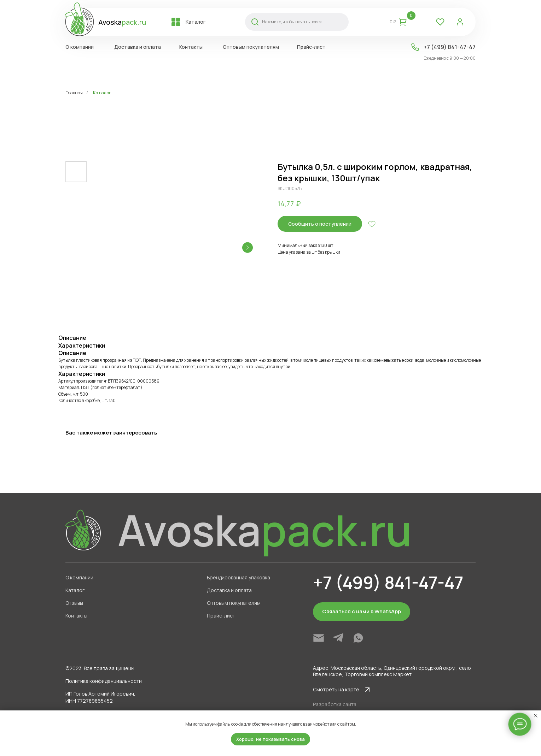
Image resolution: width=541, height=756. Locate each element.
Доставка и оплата (229, 590)
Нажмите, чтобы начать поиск (292, 22)
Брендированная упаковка (238, 577)
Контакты (76, 616)
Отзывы (74, 603)
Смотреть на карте (336, 689)
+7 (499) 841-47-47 (450, 47)
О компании (79, 577)
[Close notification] (536, 716)
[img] (319, 638)
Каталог (102, 93)
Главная (74, 93)
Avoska (122, 22)
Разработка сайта (335, 704)
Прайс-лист (221, 616)
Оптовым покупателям (234, 603)
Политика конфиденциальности (104, 681)
